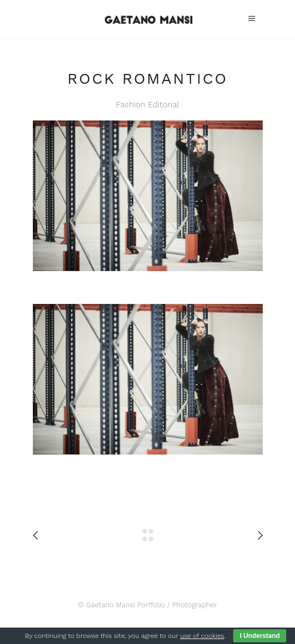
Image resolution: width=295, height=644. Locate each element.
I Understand (260, 636)
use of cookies (202, 636)
